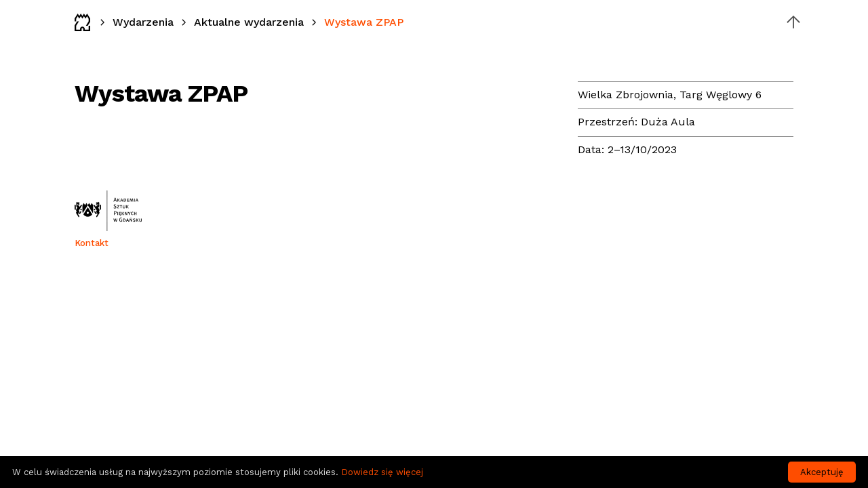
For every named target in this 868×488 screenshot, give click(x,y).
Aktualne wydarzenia (249, 22)
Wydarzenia (143, 22)
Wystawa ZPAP (364, 22)
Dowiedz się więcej (382, 472)
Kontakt (92, 243)
